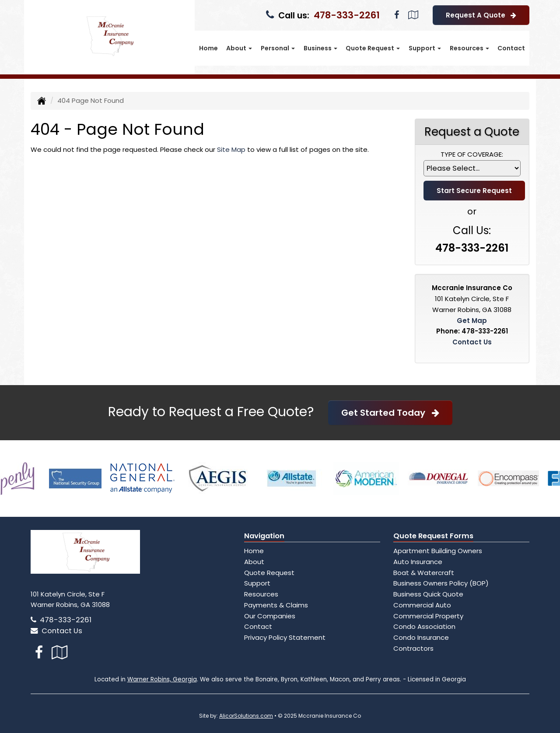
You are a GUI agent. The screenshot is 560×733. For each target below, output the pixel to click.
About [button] (239, 48)
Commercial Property (428, 616)
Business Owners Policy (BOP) (441, 583)
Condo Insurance (421, 637)
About (254, 562)
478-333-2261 (347, 15)
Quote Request (269, 573)
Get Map (472, 321)
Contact (511, 48)
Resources (261, 594)
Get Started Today (390, 413)
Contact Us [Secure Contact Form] (472, 342)
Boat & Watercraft (424, 573)
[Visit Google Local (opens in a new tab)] (413, 15)
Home (208, 48)
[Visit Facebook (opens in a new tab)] (397, 15)
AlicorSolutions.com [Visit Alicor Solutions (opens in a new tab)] (246, 716)
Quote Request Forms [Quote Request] (433, 536)
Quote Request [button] (373, 48)
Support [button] (425, 48)
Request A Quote (481, 15)
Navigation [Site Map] (264, 536)
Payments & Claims (276, 605)
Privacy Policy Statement (285, 637)
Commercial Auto (422, 605)
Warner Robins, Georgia (162, 679)
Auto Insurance (418, 562)
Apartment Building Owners (438, 551)
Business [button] (320, 48)
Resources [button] (469, 48)
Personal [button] (278, 48)
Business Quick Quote (428, 594)
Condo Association (424, 626)
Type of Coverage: (472, 154)
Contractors (413, 648)
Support (257, 583)
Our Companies (270, 616)
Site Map (231, 149)
